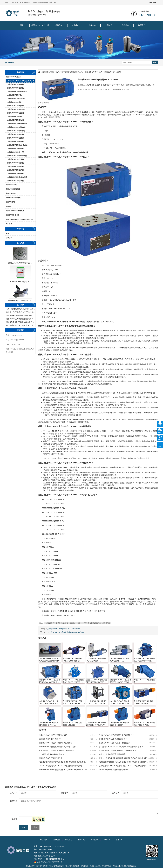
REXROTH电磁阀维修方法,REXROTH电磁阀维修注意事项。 (63, 762)
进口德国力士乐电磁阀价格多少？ (52, 754)
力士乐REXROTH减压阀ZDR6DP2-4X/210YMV (96, 724)
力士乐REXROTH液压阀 (15, 134)
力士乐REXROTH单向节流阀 (17, 156)
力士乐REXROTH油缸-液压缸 (17, 145)
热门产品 (20, 243)
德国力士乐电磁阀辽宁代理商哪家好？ (114, 754)
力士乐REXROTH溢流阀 (15, 163)
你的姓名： (14, 793)
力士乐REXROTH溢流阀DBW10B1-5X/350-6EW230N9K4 (49, 724)
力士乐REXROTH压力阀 (15, 170)
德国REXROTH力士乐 (40, 25)
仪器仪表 (9, 238)
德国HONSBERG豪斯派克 (15, 211)
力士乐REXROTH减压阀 (15, 166)
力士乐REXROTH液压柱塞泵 (17, 92)
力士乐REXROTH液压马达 (16, 109)
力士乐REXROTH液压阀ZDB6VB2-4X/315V (143, 702)
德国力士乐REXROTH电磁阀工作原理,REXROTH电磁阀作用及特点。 (124, 758)
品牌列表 (59, 25)
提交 (23, 827)
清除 (35, 827)
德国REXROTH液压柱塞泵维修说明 (53, 735)
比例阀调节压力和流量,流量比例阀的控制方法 (21, 319)
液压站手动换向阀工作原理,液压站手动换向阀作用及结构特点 (21, 325)
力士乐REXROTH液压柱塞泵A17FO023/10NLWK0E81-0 (145, 681)
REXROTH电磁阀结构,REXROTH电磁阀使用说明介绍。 (61, 766)
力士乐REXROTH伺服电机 (16, 127)
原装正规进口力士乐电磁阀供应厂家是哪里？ (57, 750)
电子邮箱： (116, 793)
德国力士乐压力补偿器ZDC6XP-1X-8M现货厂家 (94, 623)
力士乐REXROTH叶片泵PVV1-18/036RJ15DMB (49, 702)
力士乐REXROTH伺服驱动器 (17, 124)
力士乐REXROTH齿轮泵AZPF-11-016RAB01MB (96, 702)
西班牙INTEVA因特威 (13, 198)
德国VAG (9, 206)
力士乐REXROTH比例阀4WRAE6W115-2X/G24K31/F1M (96, 660)
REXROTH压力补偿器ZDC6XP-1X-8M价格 (60, 623)
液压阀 (53, 126)
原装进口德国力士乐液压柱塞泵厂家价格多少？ (117, 750)
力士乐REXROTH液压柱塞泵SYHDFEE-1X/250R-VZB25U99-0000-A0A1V (73, 681)
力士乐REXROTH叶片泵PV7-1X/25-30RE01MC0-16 (74, 702)
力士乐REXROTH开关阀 (15, 181)
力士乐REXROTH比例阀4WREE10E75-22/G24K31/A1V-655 (120, 660)
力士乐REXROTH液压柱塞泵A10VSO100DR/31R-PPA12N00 (50, 681)
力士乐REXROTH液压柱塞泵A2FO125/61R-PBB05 (121, 681)
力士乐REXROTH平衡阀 (15, 159)
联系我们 (142, 25)
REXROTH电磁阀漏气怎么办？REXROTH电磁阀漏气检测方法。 (124, 762)
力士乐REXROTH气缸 (15, 95)
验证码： (15, 819)
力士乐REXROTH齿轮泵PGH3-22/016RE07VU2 (120, 702)
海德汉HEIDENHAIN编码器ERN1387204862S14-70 (20, 263)
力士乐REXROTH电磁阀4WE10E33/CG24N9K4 (72, 660)
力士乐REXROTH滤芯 (15, 102)
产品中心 (76, 25)
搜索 (155, 62)
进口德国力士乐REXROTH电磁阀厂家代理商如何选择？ (121, 747)
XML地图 (153, 2)
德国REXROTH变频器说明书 (50, 758)
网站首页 (43, 840)
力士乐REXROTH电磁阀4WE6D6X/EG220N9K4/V (49, 660)
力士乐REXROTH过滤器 (15, 120)
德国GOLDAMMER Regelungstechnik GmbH (21, 219)
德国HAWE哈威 (11, 185)
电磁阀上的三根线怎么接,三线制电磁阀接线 (21, 312)
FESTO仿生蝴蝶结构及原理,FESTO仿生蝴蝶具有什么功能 (21, 309)
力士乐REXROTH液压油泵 (16, 131)
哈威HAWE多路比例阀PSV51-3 (20, 301)
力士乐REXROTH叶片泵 (15, 152)
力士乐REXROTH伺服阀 (15, 141)
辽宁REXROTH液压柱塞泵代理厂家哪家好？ (116, 735)
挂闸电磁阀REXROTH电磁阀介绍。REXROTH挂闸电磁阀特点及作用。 (124, 766)
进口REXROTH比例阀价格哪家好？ (113, 739)
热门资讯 (20, 305)
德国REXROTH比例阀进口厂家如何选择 (115, 743)
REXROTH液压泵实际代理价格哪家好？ (115, 770)
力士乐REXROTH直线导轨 (16, 99)
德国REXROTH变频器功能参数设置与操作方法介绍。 (21, 322)
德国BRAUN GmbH (13, 215)
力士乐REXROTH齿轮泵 (15, 106)
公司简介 (109, 25)
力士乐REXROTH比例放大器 (17, 177)
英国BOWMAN (11, 193)
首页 (21, 25)
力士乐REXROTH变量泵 (15, 138)
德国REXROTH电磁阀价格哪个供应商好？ (56, 743)
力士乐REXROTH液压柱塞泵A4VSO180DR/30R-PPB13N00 (144, 660)
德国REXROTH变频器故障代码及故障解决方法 (21, 315)
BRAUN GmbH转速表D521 (20, 282)
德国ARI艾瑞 (10, 202)
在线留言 (125, 25)
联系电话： (65, 793)
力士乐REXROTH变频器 (15, 113)
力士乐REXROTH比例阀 (15, 88)
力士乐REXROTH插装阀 (15, 174)
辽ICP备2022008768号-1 (54, 859)
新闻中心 (92, 25)
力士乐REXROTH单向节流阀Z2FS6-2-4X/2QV (66, 632)
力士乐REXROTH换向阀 (15, 149)
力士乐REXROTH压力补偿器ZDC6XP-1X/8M (103, 72)
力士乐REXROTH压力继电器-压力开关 (21, 81)
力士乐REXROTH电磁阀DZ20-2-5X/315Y (64, 629)
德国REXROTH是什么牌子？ (50, 739)
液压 (7, 233)
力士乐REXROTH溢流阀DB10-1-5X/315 (72, 724)
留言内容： (14, 801)
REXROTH (150, 112)
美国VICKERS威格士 (13, 189)
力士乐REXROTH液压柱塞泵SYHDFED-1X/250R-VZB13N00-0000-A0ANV (97, 681)
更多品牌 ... (10, 224)
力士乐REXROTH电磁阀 (15, 84)
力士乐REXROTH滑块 (15, 116)
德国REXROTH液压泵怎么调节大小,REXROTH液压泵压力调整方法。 (64, 770)
